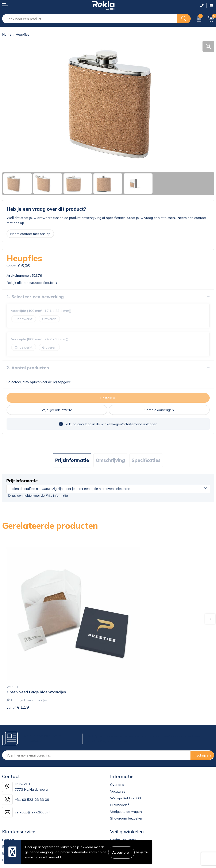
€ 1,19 (18, 671)
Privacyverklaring (124, 811)
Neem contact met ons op (30, 234)
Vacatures (118, 755)
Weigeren (142, 852)
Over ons (117, 749)
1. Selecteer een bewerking (35, 297)
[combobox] (90, 19)
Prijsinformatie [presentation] (72, 460)
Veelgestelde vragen (126, 776)
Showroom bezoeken (127, 782)
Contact (8, 804)
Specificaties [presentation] (146, 460)
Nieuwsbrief (119, 769)
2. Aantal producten (28, 368)
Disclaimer (118, 817)
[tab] (72, 460)
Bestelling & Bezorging (20, 811)
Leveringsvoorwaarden (128, 824)
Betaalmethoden (15, 817)
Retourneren (12, 824)
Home (7, 34)
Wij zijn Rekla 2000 (126, 762)
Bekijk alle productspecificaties (32, 283)
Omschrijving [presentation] (110, 460)
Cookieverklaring (123, 804)
